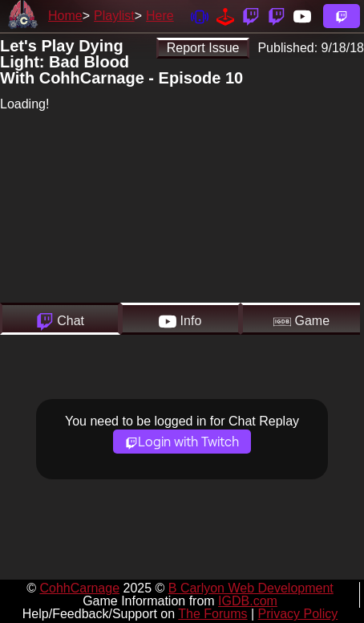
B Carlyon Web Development (251, 588)
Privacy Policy (298, 614)
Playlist (114, 16)
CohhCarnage (79, 588)
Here (160, 16)
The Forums (212, 614)
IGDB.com (248, 601)
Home (65, 16)
